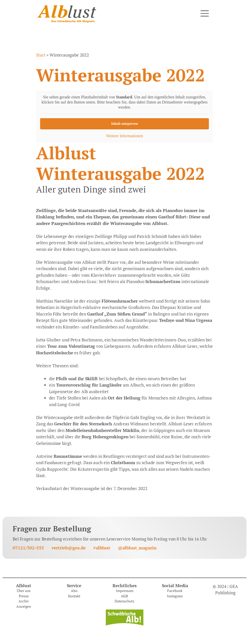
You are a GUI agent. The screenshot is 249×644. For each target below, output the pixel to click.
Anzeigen (24, 606)
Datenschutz (124, 601)
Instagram (175, 596)
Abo (74, 591)
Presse (24, 596)
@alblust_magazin (137, 548)
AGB (124, 596)
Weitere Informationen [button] (125, 136)
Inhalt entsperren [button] (124, 124)
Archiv (24, 601)
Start (41, 55)
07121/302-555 (28, 548)
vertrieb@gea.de (69, 548)
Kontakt (74, 596)
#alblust (102, 548)
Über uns (24, 591)
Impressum (125, 591)
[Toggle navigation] (205, 14)
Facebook (175, 591)
